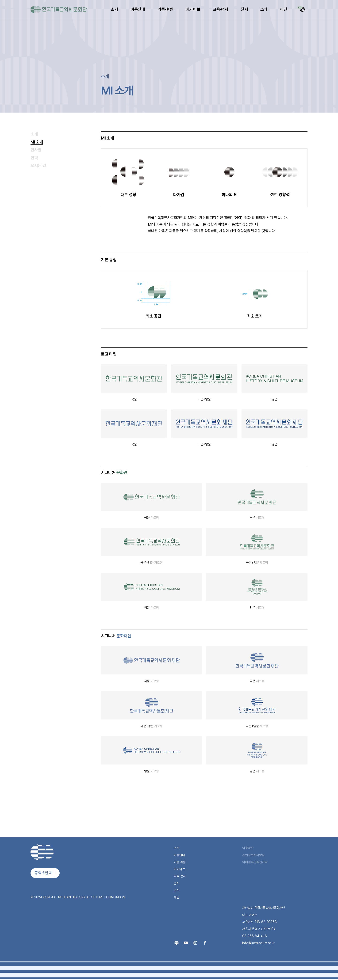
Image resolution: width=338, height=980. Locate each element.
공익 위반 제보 (45, 873)
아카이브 (193, 9)
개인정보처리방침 (253, 855)
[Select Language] (302, 9)
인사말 (36, 150)
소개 (115, 9)
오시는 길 (38, 165)
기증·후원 (165, 9)
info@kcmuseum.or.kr (258, 943)
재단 (284, 9)
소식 (264, 9)
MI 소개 (37, 142)
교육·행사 (221, 9)
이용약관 (248, 848)
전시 (244, 9)
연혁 (34, 158)
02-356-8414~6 (254, 936)
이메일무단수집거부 (255, 862)
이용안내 (138, 9)
